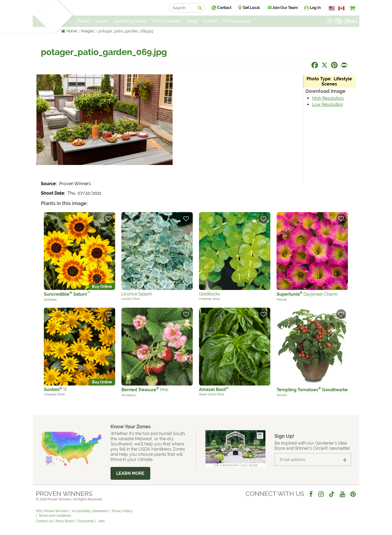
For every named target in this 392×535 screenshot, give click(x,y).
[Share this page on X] (324, 65)
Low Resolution (327, 104)
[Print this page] (344, 65)
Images (88, 31)
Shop (192, 21)
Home (72, 31)
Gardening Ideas (130, 21)
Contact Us (44, 521)
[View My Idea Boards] (342, 22)
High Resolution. (328, 98)
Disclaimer (86, 521)
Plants (83, 21)
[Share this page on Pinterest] (334, 65)
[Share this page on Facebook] (315, 65)
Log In (315, 8)
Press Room (65, 521)
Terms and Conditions (55, 516)
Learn (101, 21)
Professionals (237, 21)
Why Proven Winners (52, 511)
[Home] (42, 16)
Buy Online (102, 286)
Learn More (130, 473)
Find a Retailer (166, 21)
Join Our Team (283, 8)
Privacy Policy (122, 511)
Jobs (101, 521)
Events (210, 21)
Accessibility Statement (90, 511)
